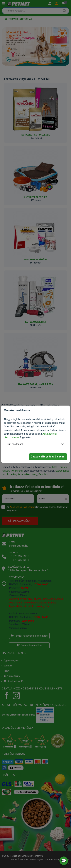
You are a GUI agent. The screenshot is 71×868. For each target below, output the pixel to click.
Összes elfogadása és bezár (48, 457)
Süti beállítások (15, 444)
